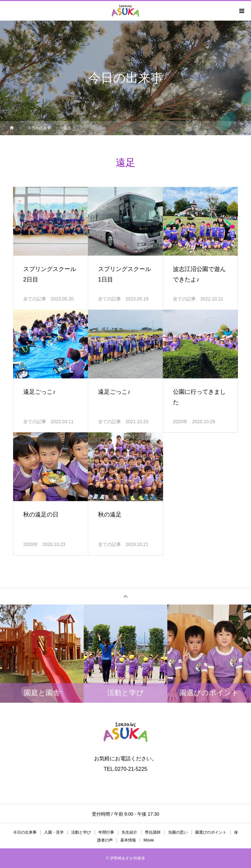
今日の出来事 (25, 832)
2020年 (180, 422)
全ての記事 (35, 299)
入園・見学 (54, 832)
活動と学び (81, 832)
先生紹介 (129, 832)
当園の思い (178, 832)
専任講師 (153, 832)
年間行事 (106, 832)
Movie (149, 840)
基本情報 (128, 840)
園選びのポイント (211, 832)
